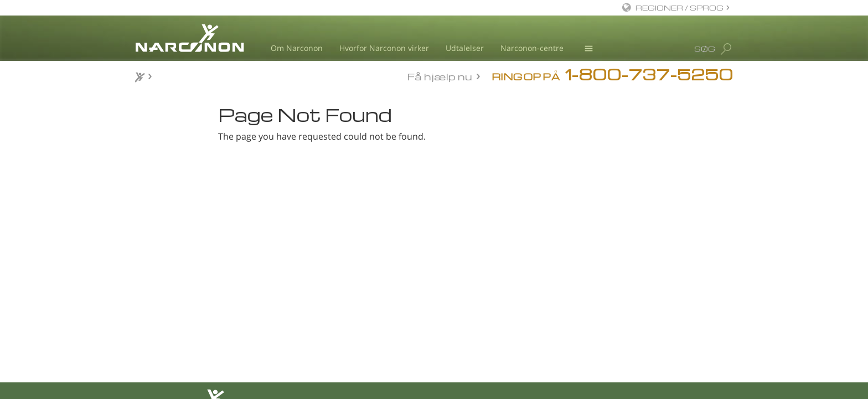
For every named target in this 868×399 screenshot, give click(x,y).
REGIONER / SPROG (680, 7)
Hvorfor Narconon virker (384, 48)
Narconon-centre (532, 48)
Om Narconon (297, 48)
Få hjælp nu (440, 76)
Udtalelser (465, 48)
